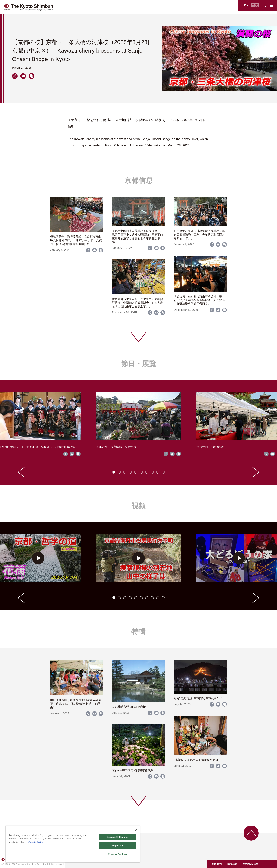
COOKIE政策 (251, 864)
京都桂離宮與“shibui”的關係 (129, 707)
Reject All (117, 846)
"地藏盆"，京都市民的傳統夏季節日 (196, 760)
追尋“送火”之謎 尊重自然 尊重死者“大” (198, 698)
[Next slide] (256, 472)
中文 (255, 5)
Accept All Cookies (118, 837)
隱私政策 (232, 864)
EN (247, 5)
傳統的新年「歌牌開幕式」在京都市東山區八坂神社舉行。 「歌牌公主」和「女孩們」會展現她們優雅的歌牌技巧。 (76, 240)
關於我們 (217, 864)
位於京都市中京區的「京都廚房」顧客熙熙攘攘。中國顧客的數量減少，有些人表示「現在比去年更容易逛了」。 (137, 303)
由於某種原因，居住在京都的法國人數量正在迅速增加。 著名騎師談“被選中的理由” (76, 704)
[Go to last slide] (21, 472)
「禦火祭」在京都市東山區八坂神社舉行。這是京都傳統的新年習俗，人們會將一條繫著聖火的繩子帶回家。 (199, 300)
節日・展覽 (138, 364)
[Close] (136, 830)
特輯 (138, 631)
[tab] (114, 472)
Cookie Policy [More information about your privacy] (36, 842)
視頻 (138, 506)
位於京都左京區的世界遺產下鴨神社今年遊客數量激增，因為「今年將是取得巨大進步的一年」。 (199, 235)
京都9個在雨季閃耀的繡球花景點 (133, 770)
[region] (73, 844)
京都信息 (138, 180)
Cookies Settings (118, 854)
